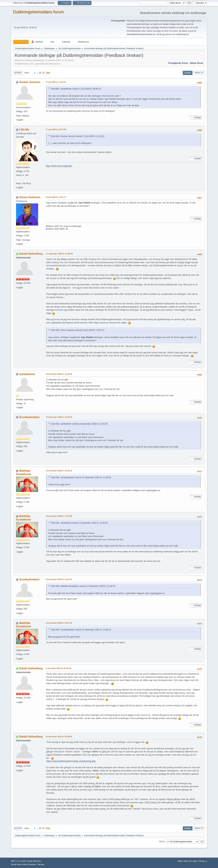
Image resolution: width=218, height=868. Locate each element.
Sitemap (41, 864)
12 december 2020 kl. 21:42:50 (59, 516)
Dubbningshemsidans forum (38, 12)
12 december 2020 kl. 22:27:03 (59, 623)
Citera (196, 118)
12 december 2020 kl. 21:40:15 (59, 471)
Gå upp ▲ (203, 861)
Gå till (162, 842)
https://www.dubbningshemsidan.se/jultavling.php (71, 761)
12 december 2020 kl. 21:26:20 (59, 374)
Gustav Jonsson (30, 82)
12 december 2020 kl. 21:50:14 (59, 579)
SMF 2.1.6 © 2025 (18, 861)
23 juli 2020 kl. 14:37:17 (56, 197)
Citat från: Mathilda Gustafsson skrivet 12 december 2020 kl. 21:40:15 (83, 586)
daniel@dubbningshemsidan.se (141, 34)
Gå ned (18, 73)
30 (40, 73)
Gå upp (18, 828)
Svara (188, 73)
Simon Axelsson (30, 197)
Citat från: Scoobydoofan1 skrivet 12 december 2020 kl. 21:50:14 (81, 630)
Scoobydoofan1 (29, 417)
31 (44, 73)
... (37, 73)
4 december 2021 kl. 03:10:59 (58, 668)
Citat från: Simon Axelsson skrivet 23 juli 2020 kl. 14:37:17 (78, 330)
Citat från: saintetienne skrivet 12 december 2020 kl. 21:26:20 (79, 424)
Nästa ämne (197, 63)
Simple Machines (34, 861)
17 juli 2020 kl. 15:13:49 (56, 129)
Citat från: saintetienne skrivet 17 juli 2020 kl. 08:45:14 (76, 89)
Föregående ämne (178, 63)
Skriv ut (199, 73)
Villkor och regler (190, 861)
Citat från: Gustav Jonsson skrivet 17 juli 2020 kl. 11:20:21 (78, 136)
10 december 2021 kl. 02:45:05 (59, 737)
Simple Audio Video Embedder (23, 864)
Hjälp (180, 861)
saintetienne (27, 374)
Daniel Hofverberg (31, 254)
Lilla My (24, 130)
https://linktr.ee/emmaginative (59, 166)
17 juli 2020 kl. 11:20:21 (56, 82)
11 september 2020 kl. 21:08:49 (59, 254)
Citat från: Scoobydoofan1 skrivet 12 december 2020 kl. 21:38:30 (81, 477)
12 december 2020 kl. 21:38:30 (59, 417)
